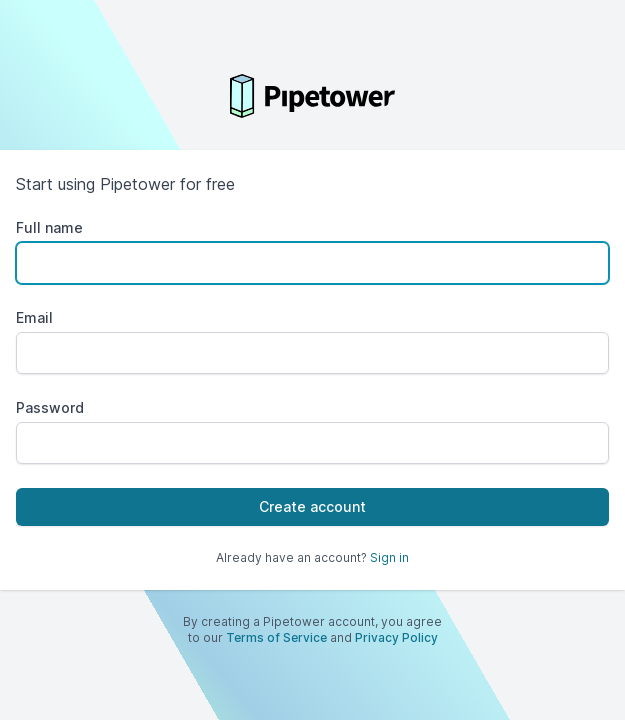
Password (50, 407)
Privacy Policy (396, 637)
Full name (49, 227)
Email (34, 317)
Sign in (389, 557)
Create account (312, 506)
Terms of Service (276, 637)
